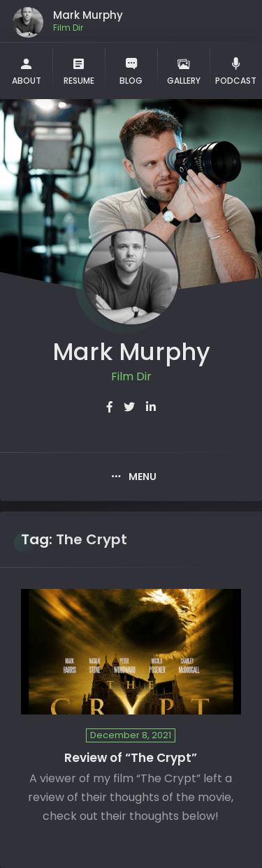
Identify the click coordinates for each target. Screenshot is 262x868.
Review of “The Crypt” (131, 758)
